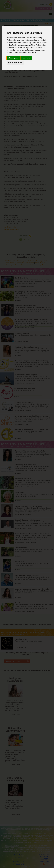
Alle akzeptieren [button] (14, 58)
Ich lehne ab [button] (27, 58)
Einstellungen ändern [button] (15, 63)
